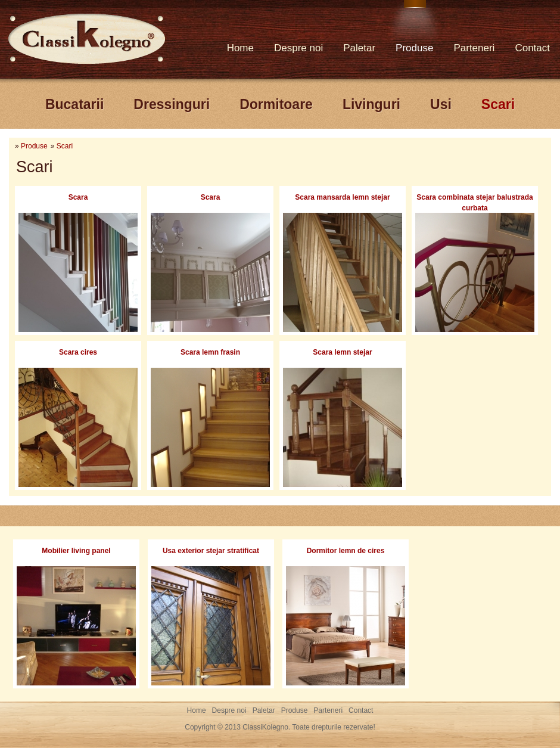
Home (240, 48)
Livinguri (371, 104)
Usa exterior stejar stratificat (211, 551)
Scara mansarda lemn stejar (342, 197)
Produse (414, 48)
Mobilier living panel (76, 551)
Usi (441, 104)
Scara (78, 197)
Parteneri (474, 48)
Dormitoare (276, 104)
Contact (532, 48)
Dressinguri (172, 104)
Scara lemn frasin (210, 352)
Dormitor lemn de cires (346, 551)
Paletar (359, 48)
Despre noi (298, 48)
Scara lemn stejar (342, 352)
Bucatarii (74, 104)
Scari (498, 104)
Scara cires (78, 352)
